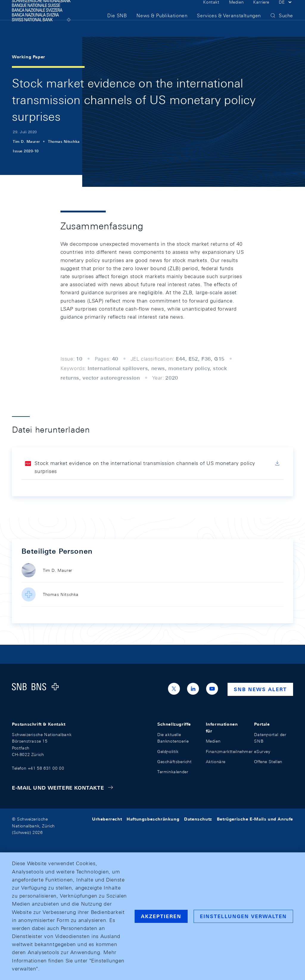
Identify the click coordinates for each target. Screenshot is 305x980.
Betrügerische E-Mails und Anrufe (255, 819)
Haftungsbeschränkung (153, 819)
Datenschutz (198, 819)
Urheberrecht (107, 819)
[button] (286, 11)
